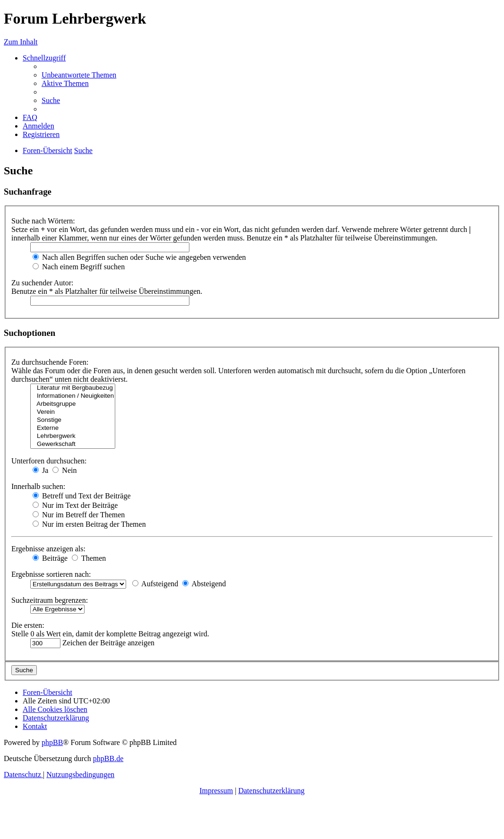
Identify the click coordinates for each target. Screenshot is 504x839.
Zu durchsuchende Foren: (50, 362)
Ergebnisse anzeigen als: (48, 549)
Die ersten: (28, 625)
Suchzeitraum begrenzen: (50, 600)
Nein (64, 470)
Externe (73, 428)
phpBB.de (108, 758)
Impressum (216, 791)
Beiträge (50, 558)
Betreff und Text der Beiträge (82, 496)
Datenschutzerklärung (271, 791)
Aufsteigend (155, 584)
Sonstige (73, 420)
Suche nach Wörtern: (43, 221)
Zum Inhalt (21, 42)
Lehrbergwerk (73, 436)
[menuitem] (79, 75)
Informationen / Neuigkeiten (73, 396)
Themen (89, 558)
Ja (40, 470)
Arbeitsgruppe (73, 404)
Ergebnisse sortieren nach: (51, 574)
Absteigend (204, 584)
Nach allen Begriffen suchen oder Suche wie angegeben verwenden (139, 257)
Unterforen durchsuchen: (49, 461)
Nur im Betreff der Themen (79, 515)
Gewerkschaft (73, 444)
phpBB (52, 742)
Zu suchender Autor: (43, 283)
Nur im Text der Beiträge (75, 505)
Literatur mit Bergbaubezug (73, 388)
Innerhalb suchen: (38, 486)
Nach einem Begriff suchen (79, 267)
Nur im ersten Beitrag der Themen (89, 524)
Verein (73, 412)
